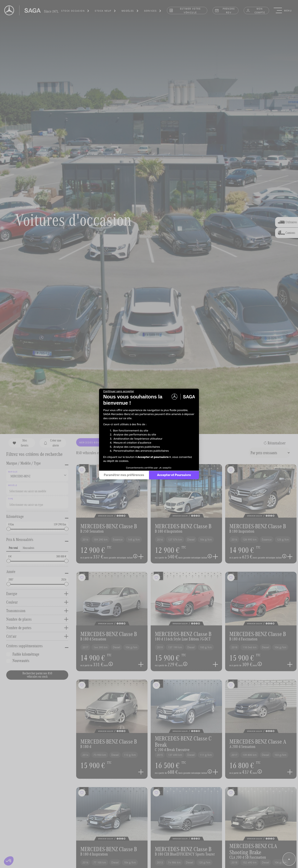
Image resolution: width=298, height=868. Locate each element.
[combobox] (37, 489)
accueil (19, 207)
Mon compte (255, 10)
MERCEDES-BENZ (92, 442)
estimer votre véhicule (185, 10)
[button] (75, 11)
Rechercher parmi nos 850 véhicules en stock (37, 675)
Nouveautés (21, 661)
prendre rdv (225, 10)
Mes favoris (20, 443)
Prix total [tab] (13, 548)
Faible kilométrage (26, 654)
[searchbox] (36, 490)
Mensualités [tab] (29, 548)
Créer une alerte (52, 443)
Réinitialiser (275, 443)
